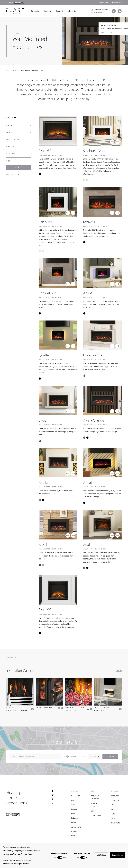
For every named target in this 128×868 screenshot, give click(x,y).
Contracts (117, 2)
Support (59, 11)
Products (35, 11)
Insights (47, 11)
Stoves (113, 810)
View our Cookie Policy (23, 854)
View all (119, 671)
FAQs (113, 814)
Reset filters (13, 174)
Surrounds (115, 796)
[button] (112, 142)
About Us (72, 11)
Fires (17, 70)
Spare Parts (115, 823)
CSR (93, 811)
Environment (96, 816)
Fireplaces (115, 801)
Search (110, 757)
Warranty (103, 2)
